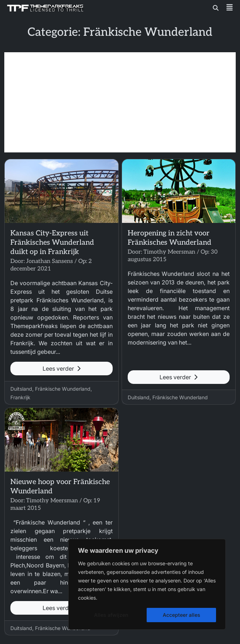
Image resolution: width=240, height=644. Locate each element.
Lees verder (62, 369)
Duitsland (21, 389)
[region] (147, 584)
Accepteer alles (182, 615)
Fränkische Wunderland (63, 389)
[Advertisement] (120, 102)
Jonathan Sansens (50, 261)
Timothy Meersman (169, 252)
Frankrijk (20, 397)
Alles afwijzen (111, 615)
